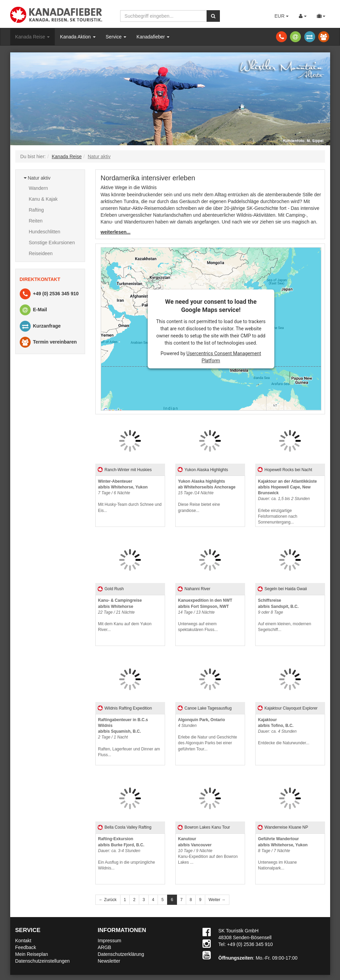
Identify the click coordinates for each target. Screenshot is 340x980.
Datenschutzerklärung (121, 954)
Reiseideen (41, 253)
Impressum (109, 941)
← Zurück (108, 900)
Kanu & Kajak (43, 199)
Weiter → (217, 900)
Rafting (36, 210)
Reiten (36, 221)
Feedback (26, 947)
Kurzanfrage (40, 326)
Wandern (38, 188)
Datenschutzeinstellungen (43, 961)
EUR (281, 16)
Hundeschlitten (45, 232)
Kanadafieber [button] (153, 37)
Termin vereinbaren (48, 342)
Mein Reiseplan (32, 954)
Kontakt (23, 941)
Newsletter (109, 961)
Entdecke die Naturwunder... (284, 732)
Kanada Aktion (78, 37)
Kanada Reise (33, 37)
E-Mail (33, 310)
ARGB (104, 947)
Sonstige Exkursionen (52, 243)
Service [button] (116, 37)
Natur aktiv (37, 178)
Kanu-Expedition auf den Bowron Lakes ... (208, 851)
